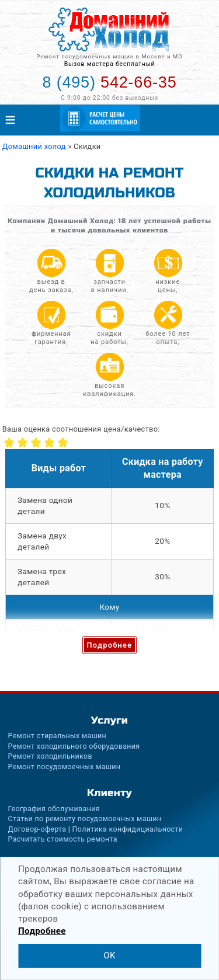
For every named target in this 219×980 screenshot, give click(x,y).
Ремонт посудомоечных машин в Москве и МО (109, 56)
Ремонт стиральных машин (58, 736)
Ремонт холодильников (50, 756)
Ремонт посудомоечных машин (65, 767)
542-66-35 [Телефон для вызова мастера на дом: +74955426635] (110, 82)
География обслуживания (54, 809)
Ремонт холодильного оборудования (74, 746)
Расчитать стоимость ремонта (63, 839)
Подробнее (110, 645)
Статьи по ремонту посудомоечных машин (85, 819)
